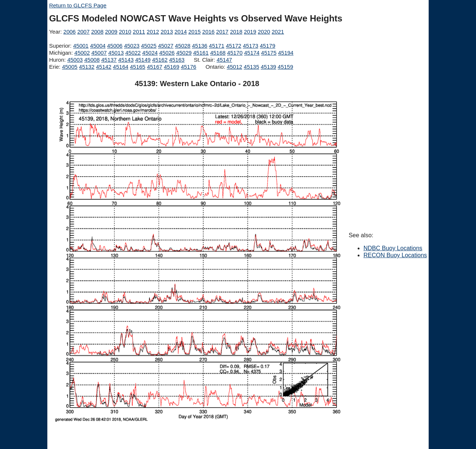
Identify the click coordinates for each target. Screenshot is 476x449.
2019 (250, 32)
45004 (98, 46)
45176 (189, 67)
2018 (236, 32)
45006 (115, 46)
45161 (201, 53)
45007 (99, 53)
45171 (217, 46)
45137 (109, 60)
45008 (92, 60)
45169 (172, 67)
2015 (194, 32)
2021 (278, 32)
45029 (184, 53)
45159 (286, 67)
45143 (126, 60)
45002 (82, 53)
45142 (104, 67)
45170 (235, 53)
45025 (149, 46)
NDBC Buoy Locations (393, 248)
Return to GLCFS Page (78, 5)
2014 (181, 32)
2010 (125, 32)
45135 (251, 67)
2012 (153, 32)
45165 (138, 67)
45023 (132, 46)
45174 (252, 53)
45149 (143, 60)
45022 (133, 53)
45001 (81, 46)
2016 (208, 32)
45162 (160, 60)
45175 (269, 53)
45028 (183, 46)
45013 (116, 53)
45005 (70, 67)
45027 (166, 46)
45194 (286, 53)
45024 (150, 53)
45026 (167, 53)
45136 (200, 46)
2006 (69, 32)
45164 (121, 67)
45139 (269, 67)
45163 (177, 60)
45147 (225, 60)
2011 (139, 32)
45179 (268, 46)
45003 (75, 60)
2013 (167, 32)
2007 (83, 32)
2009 (111, 32)
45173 (251, 46)
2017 (222, 32)
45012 (234, 67)
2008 (97, 32)
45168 (218, 53)
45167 (155, 67)
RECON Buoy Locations (395, 255)
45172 (234, 46)
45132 (87, 67)
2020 (264, 32)
